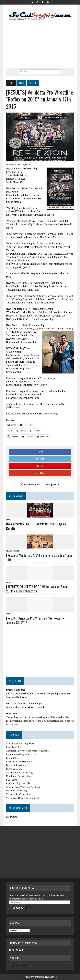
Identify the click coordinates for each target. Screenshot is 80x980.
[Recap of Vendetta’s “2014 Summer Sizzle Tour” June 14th (39, 557)
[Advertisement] (43, 44)
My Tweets (12, 817)
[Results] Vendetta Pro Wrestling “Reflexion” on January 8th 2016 (36, 620)
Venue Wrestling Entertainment (23, 798)
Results (10, 520)
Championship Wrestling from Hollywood (27, 751)
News (21, 83)
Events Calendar (15, 690)
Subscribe (18, 908)
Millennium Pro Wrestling (19, 772)
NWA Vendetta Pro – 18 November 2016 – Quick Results (36, 526)
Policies (14, 966)
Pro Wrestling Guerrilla (18, 783)
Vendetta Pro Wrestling (18, 794)
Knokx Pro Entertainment (19, 762)
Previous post (30, 484)
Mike (19, 165)
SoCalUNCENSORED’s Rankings (24, 703)
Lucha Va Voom (14, 769)
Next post (52, 484)
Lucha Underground (16, 765)
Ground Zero (13, 758)
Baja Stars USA (14, 747)
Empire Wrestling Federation (21, 754)
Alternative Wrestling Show (20, 743)
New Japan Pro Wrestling (19, 776)
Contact (24, 966)
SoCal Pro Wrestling (16, 790)
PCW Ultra (11, 780)
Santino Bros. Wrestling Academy (23, 787)
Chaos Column (13, 551)
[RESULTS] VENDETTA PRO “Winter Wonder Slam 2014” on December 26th (36, 589)
